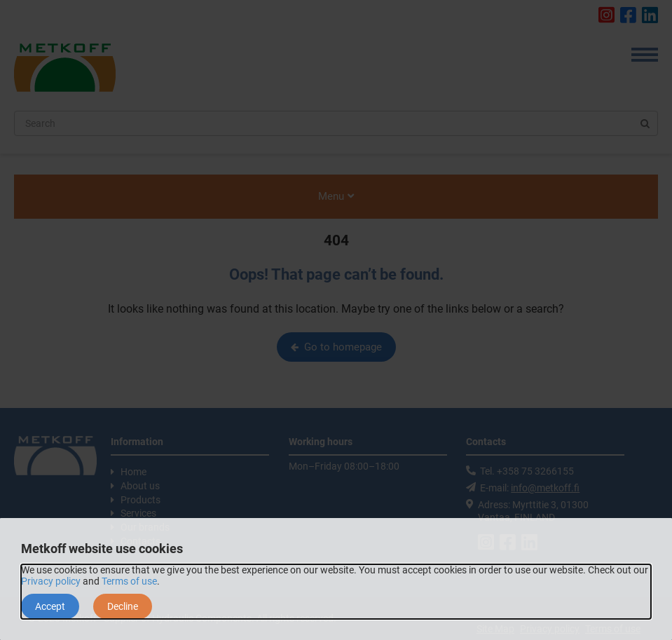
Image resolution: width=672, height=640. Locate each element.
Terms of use (129, 581)
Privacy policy (51, 581)
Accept (50, 606)
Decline (123, 606)
